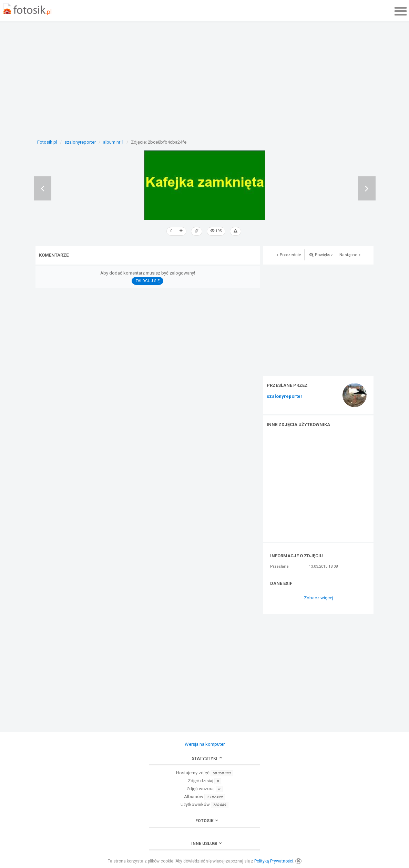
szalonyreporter (285, 396)
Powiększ (321, 255)
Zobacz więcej (319, 598)
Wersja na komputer (205, 744)
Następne (350, 255)
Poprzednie (289, 255)
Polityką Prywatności (274, 861)
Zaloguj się (147, 281)
